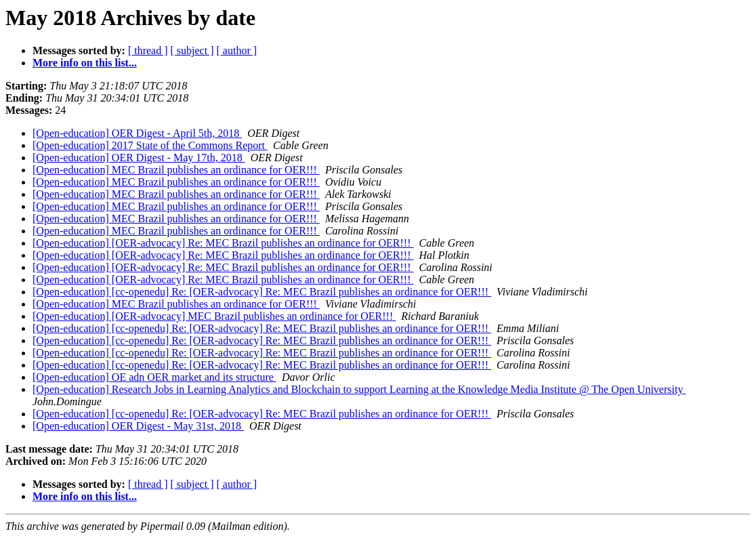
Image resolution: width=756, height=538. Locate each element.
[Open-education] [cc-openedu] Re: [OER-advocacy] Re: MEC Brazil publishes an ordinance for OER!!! (262, 292)
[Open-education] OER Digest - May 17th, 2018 (139, 158)
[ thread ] (148, 50)
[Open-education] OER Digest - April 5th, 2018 (137, 133)
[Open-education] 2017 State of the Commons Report (150, 145)
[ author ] (237, 50)
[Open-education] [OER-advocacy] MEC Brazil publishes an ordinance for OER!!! (214, 316)
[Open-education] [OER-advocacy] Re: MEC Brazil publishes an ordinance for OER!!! (223, 243)
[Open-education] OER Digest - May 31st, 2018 (138, 426)
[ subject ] (192, 50)
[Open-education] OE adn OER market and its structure (154, 377)
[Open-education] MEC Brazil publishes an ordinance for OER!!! (176, 170)
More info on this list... (85, 63)
